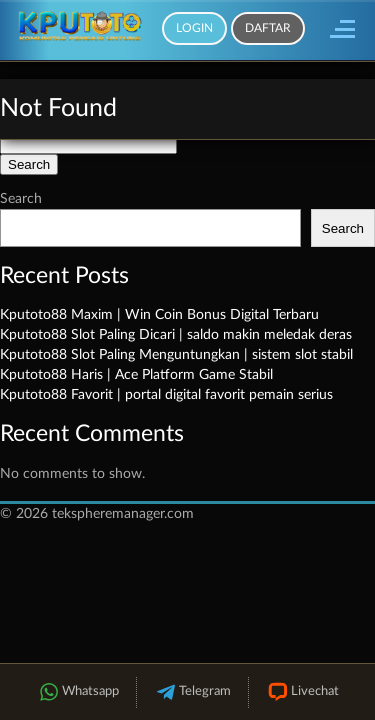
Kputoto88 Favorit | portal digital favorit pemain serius (166, 395)
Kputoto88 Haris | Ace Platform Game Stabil (136, 375)
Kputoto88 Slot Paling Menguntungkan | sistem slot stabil (176, 355)
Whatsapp (78, 692)
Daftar (268, 28)
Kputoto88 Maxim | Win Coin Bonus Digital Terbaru (159, 315)
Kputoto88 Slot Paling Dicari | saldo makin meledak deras (176, 335)
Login (194, 28)
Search (21, 199)
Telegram (192, 692)
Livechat (302, 692)
